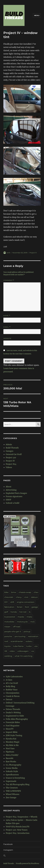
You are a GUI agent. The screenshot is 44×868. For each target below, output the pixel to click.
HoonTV (10, 729)
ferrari (20, 607)
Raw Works (11, 762)
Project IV (33, 253)
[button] (22, 856)
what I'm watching (23, 656)
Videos (9, 467)
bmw (14, 592)
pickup (27, 632)
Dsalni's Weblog (13, 712)
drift (12, 602)
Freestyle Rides (13, 722)
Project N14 (11, 464)
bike (6, 592)
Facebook (8, 844)
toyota (7, 646)
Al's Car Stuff (12, 683)
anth (9, 253)
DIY (6, 602)
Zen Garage (11, 797)
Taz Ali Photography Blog (18, 784)
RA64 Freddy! (12, 755)
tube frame (18, 646)
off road (17, 627)
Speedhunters (12, 775)
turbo (29, 646)
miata (29, 617)
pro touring (20, 636)
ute (36, 646)
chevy (19, 597)
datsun (34, 597)
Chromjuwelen (13, 693)
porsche (8, 636)
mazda (21, 617)
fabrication (9, 607)
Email (7, 327)
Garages (10, 451)
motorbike (9, 622)
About (9, 487)
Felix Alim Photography (17, 719)
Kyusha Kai (11, 739)
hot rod (23, 612)
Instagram (8, 850)
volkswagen (23, 651)
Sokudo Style (12, 771)
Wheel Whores (12, 794)
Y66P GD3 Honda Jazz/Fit (18, 827)
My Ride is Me (12, 745)
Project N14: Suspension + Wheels (22, 817)
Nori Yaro (10, 748)
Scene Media (12, 768)
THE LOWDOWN (13, 791)
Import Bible (12, 732)
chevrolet (9, 597)
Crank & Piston (13, 696)
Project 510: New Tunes (17, 830)
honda (14, 612)
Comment (9, 280)
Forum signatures (14, 496)
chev (36, 592)
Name (7, 316)
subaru (29, 641)
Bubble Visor (12, 690)
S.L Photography (13, 765)
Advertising (11, 490)
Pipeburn (10, 752)
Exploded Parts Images (16, 493)
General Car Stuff (14, 454)
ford (27, 607)
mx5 (32, 622)
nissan (7, 627)
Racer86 (10, 758)
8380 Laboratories (14, 677)
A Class (9, 680)
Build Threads (12, 448)
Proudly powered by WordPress (28, 864)
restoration (33, 636)
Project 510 (11, 458)
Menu (37, 15)
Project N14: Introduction (18, 833)
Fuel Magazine (13, 726)
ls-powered (10, 617)
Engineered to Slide (15, 716)
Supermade (11, 781)
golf (6, 612)
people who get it (13, 632)
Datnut (9, 699)
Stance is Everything (15, 778)
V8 (6, 651)
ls (30, 612)
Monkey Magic (13, 742)
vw (33, 651)
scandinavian (17, 641)
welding (8, 656)
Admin (9, 444)
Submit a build (12, 503)
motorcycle (22, 622)
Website (7, 338)
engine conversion (26, 602)
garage (35, 607)
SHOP (8, 500)
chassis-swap (25, 592)
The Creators (12, 788)
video (12, 651)
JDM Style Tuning (14, 735)
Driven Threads (13, 709)
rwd (6, 641)
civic (26, 597)
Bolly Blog (10, 686)
